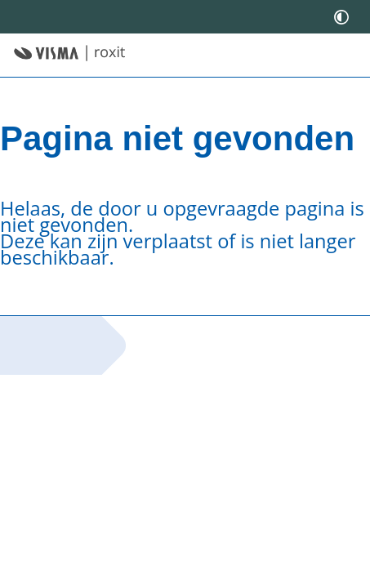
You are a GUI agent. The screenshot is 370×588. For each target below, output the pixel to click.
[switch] (341, 17)
